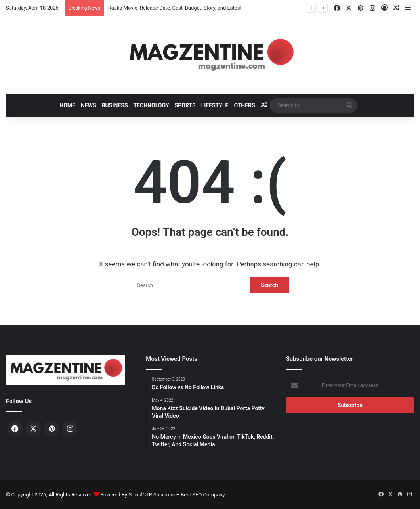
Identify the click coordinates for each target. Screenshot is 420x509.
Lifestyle (215, 105)
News (89, 105)
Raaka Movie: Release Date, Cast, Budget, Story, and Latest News (182, 8)
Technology (151, 105)
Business (115, 105)
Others (244, 105)
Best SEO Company (203, 495)
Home (67, 105)
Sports (185, 105)
